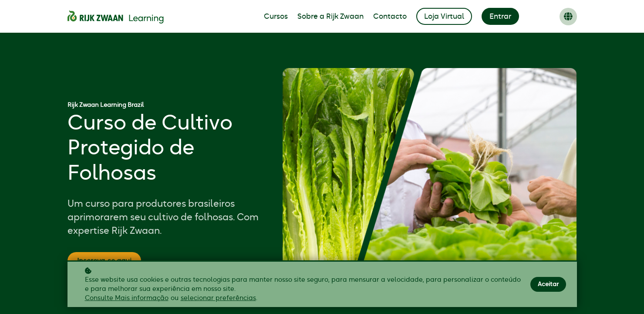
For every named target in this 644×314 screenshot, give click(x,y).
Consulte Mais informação (127, 298)
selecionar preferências (218, 298)
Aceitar (548, 284)
